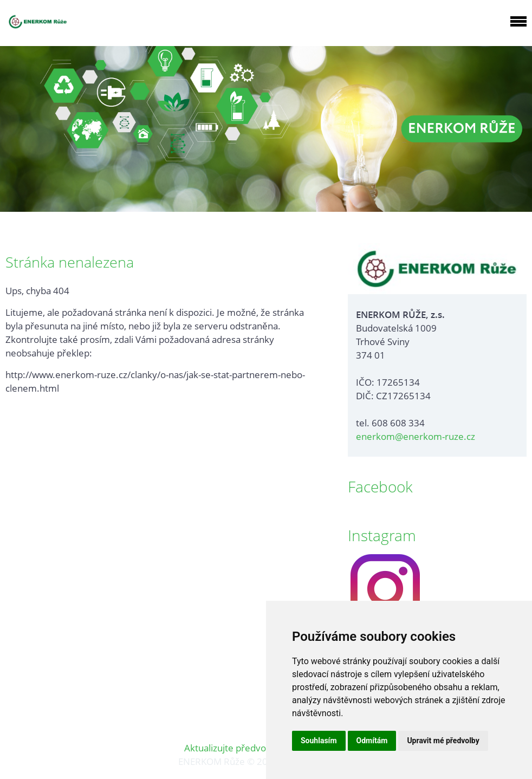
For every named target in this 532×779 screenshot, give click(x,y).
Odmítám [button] (372, 741)
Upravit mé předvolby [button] (443, 741)
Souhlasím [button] (319, 741)
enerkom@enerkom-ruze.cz (416, 436)
